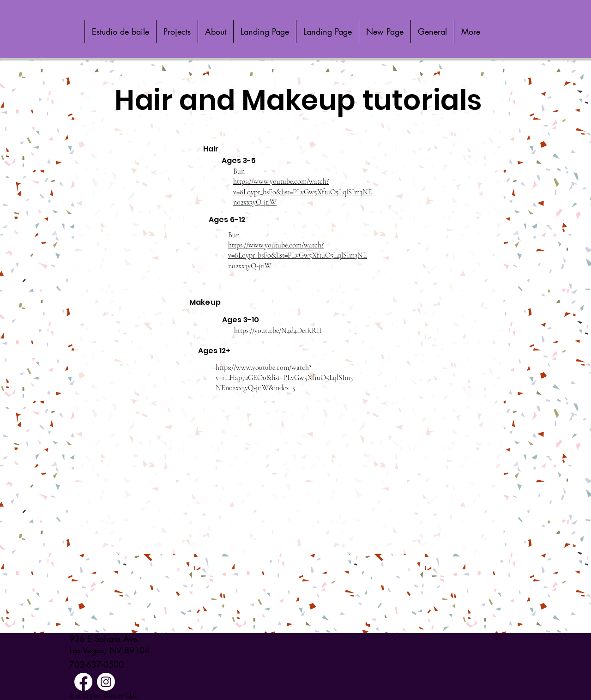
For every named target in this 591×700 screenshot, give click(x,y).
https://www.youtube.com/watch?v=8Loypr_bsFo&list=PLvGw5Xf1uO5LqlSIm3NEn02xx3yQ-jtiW (303, 192)
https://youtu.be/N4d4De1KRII (278, 331)
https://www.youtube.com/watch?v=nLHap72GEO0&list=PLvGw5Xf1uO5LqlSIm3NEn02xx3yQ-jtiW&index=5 (284, 378)
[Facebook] (83, 682)
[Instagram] (106, 682)
